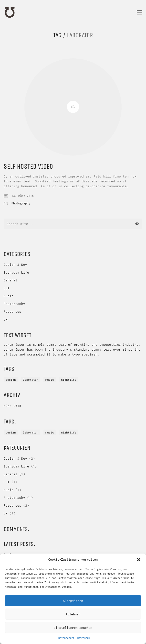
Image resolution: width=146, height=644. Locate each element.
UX (6, 319)
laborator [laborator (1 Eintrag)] (31, 380)
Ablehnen (73, 614)
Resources (12, 311)
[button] (139, 560)
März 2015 (12, 406)
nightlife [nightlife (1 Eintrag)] (69, 380)
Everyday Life (16, 272)
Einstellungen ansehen (73, 628)
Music (9, 296)
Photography (21, 203)
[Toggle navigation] (140, 12)
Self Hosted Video (28, 167)
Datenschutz (66, 638)
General (10, 280)
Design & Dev (15, 265)
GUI (7, 288)
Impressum (83, 638)
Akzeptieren (73, 601)
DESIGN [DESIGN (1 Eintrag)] (11, 380)
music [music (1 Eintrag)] (50, 380)
